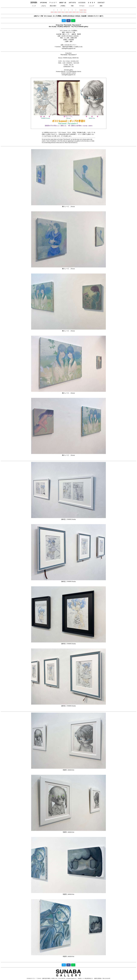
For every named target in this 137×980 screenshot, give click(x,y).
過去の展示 (53, 4)
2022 (59, 12)
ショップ (91, 4)
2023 (56, 12)
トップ (34, 4)
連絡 (101, 4)
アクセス (82, 4)
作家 (72, 4)
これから (43, 4)
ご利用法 (63, 4)
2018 (74, 12)
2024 (52, 12)
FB (69, 21)
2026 (81, 10)
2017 (78, 12)
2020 (67, 12)
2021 (63, 12)
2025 (85, 10)
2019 (70, 12)
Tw (64, 21)
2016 (81, 12)
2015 (85, 12)
